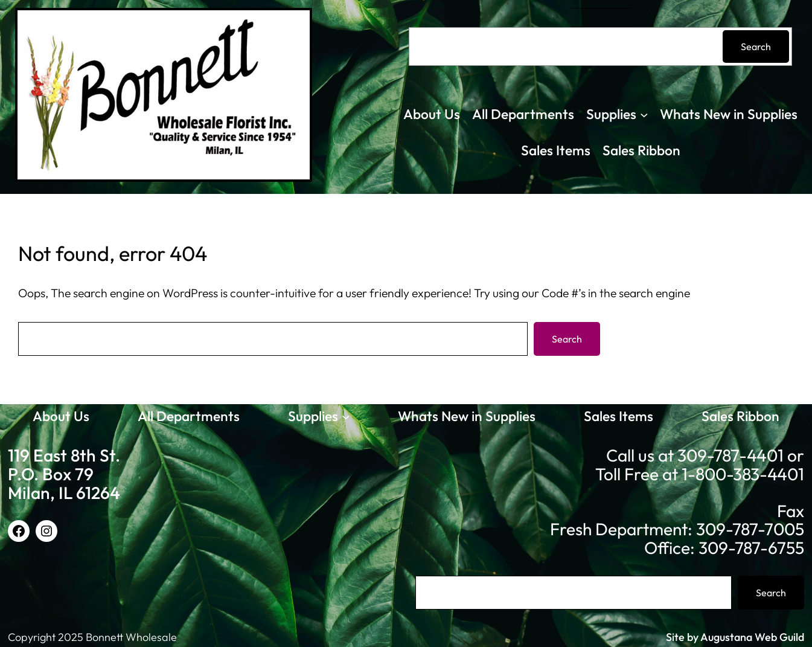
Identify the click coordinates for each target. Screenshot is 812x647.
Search (756, 47)
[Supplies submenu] (644, 115)
